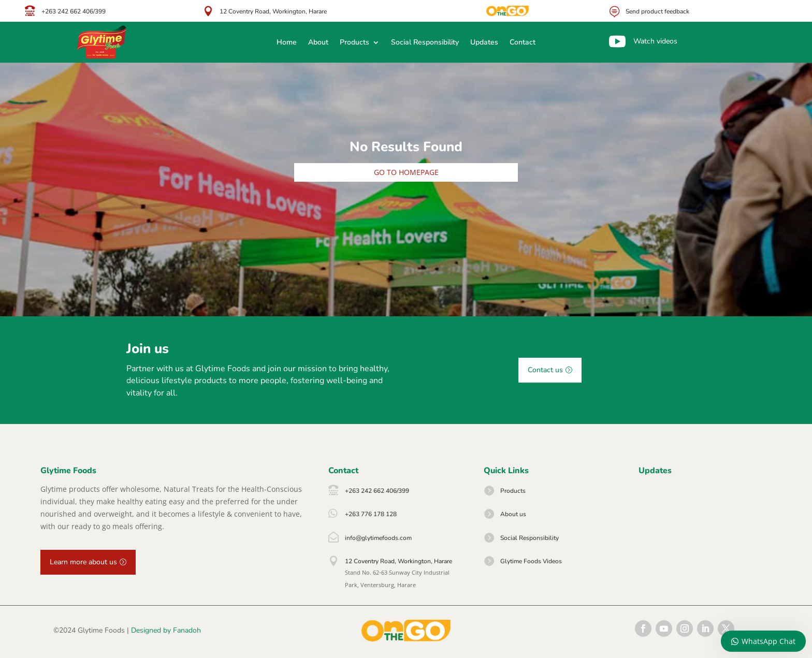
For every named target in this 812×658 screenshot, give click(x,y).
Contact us (545, 370)
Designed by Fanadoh (166, 630)
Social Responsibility (425, 43)
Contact (523, 43)
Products (354, 43)
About (318, 43)
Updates (484, 43)
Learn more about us (83, 562)
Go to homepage (406, 172)
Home (287, 43)
